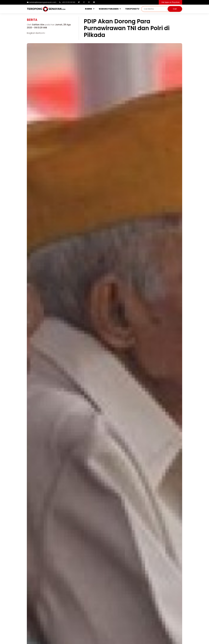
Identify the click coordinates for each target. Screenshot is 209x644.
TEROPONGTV (132, 9)
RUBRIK (89, 9)
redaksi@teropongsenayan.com (43, 2)
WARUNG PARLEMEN (109, 9)
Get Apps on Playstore (170, 2)
